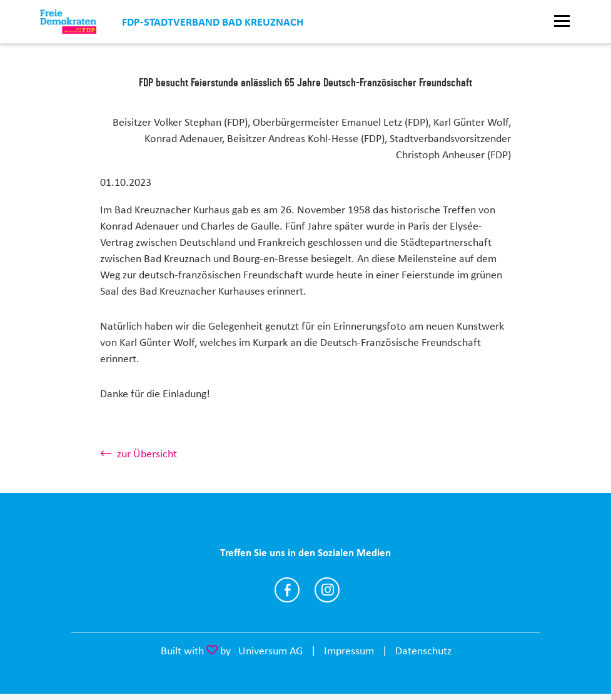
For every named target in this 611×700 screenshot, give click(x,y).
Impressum (349, 651)
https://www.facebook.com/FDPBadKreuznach (287, 590)
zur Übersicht (147, 454)
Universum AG (270, 651)
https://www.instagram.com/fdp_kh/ (327, 590)
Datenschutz (423, 651)
